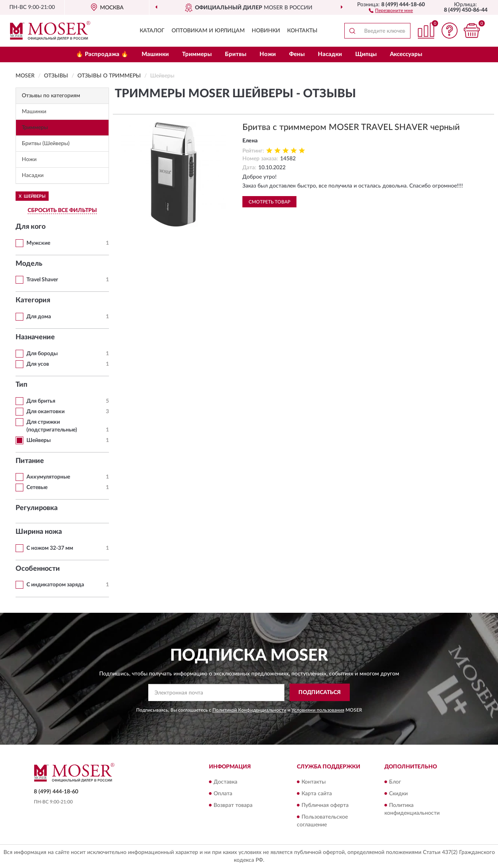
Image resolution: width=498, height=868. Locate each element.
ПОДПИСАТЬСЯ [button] (320, 693)
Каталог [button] (152, 31)
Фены (297, 54)
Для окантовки (46, 412)
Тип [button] (21, 385)
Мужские (38, 243)
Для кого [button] (31, 227)
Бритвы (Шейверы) (46, 144)
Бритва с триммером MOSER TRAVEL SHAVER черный (351, 127)
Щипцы (366, 54)
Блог (395, 782)
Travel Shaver (42, 280)
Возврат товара (233, 805)
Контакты (302, 31)
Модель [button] (29, 264)
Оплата (223, 794)
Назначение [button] (35, 337)
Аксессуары (406, 54)
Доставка (225, 782)
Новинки (266, 31)
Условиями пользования (318, 710)
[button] (391, 10)
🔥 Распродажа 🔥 (102, 54)
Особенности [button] (38, 569)
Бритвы (236, 54)
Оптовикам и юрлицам (208, 31)
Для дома (39, 317)
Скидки (398, 794)
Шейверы (39, 440)
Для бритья (41, 401)
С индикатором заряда (55, 585)
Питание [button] (30, 461)
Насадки (330, 54)
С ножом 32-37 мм (50, 548)
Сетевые (37, 487)
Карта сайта (317, 794)
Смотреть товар (269, 202)
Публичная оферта (325, 805)
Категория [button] (33, 300)
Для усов (38, 364)
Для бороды (42, 354)
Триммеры (197, 54)
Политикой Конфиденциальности (249, 710)
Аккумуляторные (48, 477)
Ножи (268, 54)
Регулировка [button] (37, 508)
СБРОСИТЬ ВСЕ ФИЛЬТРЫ (62, 210)
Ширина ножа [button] (39, 532)
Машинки (155, 54)
